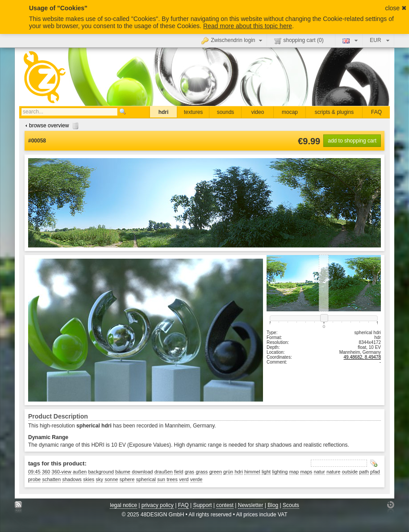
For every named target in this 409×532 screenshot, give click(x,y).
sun (161, 479)
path (364, 472)
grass (202, 472)
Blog (273, 505)
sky (100, 479)
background (101, 472)
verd (184, 479)
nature (333, 472)
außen (80, 472)
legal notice (123, 505)
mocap (290, 112)
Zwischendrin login (233, 40)
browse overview (51, 126)
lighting (280, 472)
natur (319, 472)
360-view (62, 472)
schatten (51, 479)
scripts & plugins (334, 112)
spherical (146, 479)
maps (306, 472)
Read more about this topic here (248, 26)
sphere (127, 479)
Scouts (291, 505)
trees (172, 479)
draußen (164, 472)
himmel (252, 472)
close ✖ (396, 8)
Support (202, 505)
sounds (226, 112)
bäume (123, 472)
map (294, 472)
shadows (72, 479)
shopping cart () (299, 41)
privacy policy (158, 505)
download (142, 472)
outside (350, 472)
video (258, 112)
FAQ (376, 112)
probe (34, 479)
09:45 (34, 472)
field (179, 472)
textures (194, 112)
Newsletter (251, 505)
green (216, 472)
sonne (111, 479)
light (266, 472)
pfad (375, 472)
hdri (164, 112)
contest (225, 505)
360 (46, 472)
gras (190, 472)
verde (196, 479)
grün (228, 472)
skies (89, 479)
